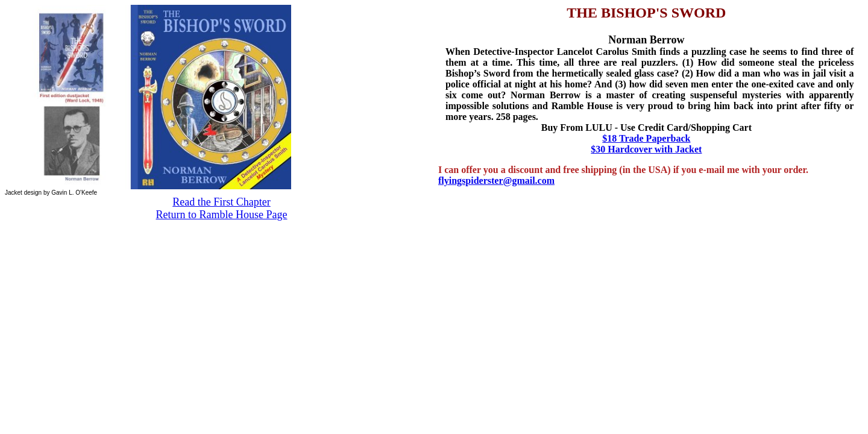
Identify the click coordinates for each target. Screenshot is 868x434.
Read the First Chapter (221, 202)
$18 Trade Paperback (646, 138)
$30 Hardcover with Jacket (646, 149)
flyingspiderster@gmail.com (496, 181)
